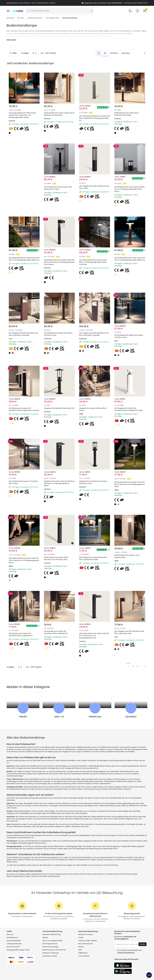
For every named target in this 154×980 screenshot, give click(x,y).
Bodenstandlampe (70, 18)
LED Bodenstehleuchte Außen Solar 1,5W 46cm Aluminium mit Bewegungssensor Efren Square (59, 262)
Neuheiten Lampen (86, 935)
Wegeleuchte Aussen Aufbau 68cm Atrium (93, 409)
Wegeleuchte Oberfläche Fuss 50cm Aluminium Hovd (93, 482)
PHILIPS (23, 717)
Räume (81, 947)
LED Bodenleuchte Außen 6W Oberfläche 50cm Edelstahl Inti (21, 635)
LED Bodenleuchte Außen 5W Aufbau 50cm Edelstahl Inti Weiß (93, 559)
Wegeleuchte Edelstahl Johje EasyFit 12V (59, 408)
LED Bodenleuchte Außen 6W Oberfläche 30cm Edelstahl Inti (56, 632)
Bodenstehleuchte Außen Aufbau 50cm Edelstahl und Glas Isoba (59, 114)
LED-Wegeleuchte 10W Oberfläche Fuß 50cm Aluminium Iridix (129, 632)
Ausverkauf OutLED (50, 956)
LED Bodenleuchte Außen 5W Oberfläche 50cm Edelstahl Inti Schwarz (24, 409)
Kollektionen (83, 953)
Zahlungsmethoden (14, 944)
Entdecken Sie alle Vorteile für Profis (136, 3)
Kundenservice (12, 938)
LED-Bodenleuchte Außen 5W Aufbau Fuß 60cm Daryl (58, 334)
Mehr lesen (11, 40)
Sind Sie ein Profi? (13, 947)
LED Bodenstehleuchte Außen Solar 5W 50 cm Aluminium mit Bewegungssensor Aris (94, 636)
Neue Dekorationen (86, 944)
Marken (45, 938)
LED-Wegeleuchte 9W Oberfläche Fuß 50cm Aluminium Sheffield (23, 334)
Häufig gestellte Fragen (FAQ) (18, 950)
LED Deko (21, 18)
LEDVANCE (131, 717)
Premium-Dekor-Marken (88, 941)
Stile (80, 950)
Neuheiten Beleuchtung (51, 935)
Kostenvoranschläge (50, 947)
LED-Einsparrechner (50, 944)
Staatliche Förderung (50, 953)
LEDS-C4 (59, 717)
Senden (143, 944)
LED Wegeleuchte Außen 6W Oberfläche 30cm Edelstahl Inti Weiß (128, 409)
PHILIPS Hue (95, 717)
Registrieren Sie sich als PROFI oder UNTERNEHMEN (103, 3)
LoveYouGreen (84, 956)
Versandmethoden (14, 941)
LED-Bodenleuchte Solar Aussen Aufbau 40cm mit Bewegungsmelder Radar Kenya (130, 189)
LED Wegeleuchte (52, 18)
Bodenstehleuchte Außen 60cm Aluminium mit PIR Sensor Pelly (56, 559)
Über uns (10, 935)
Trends (81, 938)
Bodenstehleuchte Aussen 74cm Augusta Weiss (127, 556)
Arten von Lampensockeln (52, 941)
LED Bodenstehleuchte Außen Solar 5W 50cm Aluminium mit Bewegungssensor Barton (24, 561)
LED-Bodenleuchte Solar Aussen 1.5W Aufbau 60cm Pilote (58, 188)
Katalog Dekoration (35, 18)
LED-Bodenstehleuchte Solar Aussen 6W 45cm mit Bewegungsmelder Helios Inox (24, 259)
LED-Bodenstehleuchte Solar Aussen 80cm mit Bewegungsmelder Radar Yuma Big (93, 262)
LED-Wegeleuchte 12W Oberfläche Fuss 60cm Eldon (94, 187)
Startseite (10, 18)
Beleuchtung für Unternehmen (54, 950)
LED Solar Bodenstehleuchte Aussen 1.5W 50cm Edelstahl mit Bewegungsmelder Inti (95, 118)
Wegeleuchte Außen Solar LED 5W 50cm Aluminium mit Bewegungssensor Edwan (59, 484)
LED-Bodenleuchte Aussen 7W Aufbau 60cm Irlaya (23, 482)
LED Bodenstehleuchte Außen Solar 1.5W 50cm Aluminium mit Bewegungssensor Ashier (130, 484)
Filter (13, 53)
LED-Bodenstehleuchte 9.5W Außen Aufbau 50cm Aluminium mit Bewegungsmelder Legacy (22, 115)
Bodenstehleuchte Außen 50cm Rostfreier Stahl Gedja (127, 114)
